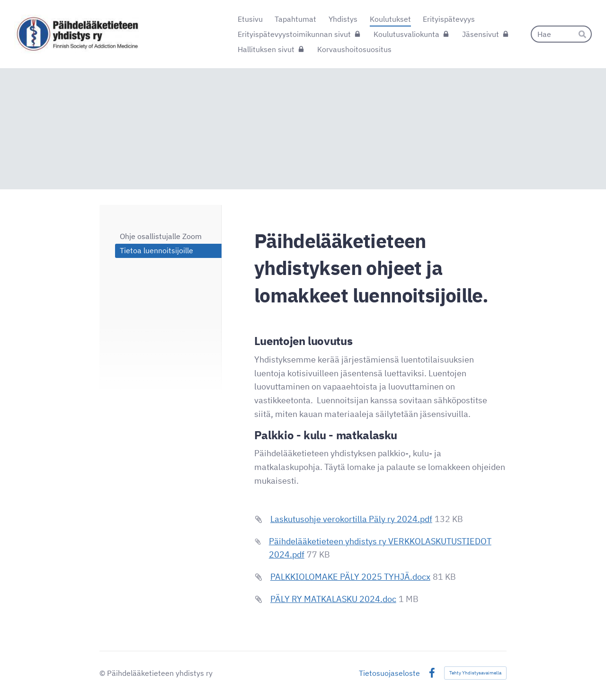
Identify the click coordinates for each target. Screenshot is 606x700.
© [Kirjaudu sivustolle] (103, 673)
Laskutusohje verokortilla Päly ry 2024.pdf (351, 519)
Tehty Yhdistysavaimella (475, 673)
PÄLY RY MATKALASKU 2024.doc (333, 599)
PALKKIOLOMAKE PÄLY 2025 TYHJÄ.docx (350, 577)
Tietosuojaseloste (389, 673)
